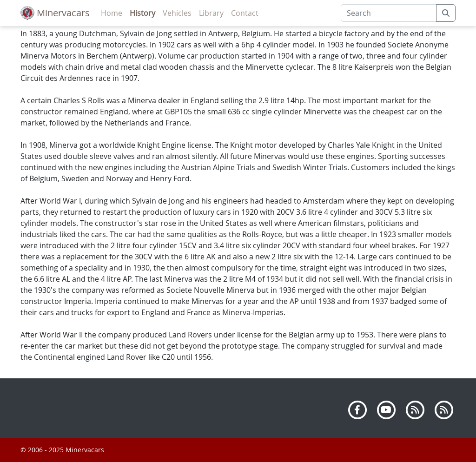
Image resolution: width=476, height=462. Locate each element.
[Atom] (444, 409)
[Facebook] (357, 409)
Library (211, 13)
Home (112, 13)
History (142, 13)
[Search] (389, 13)
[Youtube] (386, 409)
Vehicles (177, 13)
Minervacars (55, 13)
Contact (245, 13)
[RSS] (415, 409)
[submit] (446, 13)
